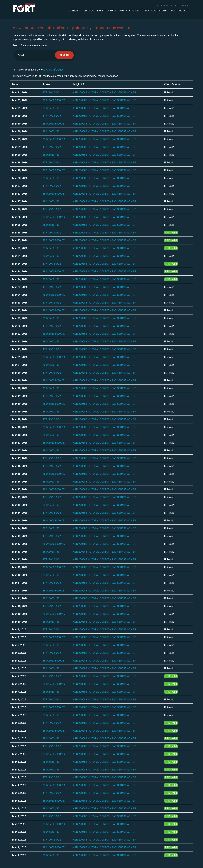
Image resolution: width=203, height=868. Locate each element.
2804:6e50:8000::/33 (54, 100)
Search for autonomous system (30, 46)
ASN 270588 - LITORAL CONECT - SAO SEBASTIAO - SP (105, 93)
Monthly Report (130, 11)
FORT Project (180, 11)
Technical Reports (156, 11)
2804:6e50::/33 (51, 108)
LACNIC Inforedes (53, 70)
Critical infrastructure (100, 11)
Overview (75, 11)
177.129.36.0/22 (52, 93)
